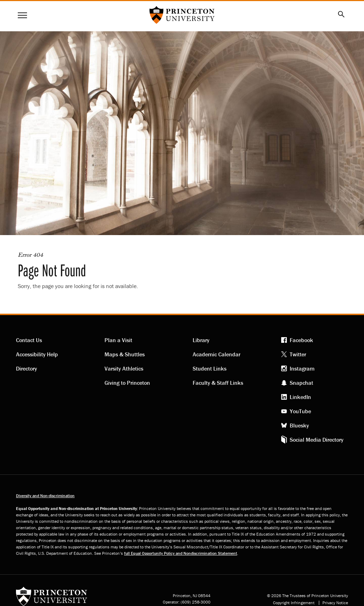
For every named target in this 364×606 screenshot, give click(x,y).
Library (201, 340)
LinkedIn (300, 397)
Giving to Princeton (127, 383)
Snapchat (301, 383)
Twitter (298, 354)
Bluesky (299, 425)
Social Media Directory (317, 440)
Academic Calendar (216, 354)
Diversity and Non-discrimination (45, 496)
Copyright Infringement (294, 603)
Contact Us (29, 340)
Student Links (210, 368)
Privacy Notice (335, 603)
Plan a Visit (118, 340)
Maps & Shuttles (125, 354)
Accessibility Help (37, 354)
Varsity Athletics (124, 368)
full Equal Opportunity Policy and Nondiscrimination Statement (181, 553)
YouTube (300, 411)
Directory (26, 368)
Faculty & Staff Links (218, 383)
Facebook (301, 340)
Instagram (302, 368)
